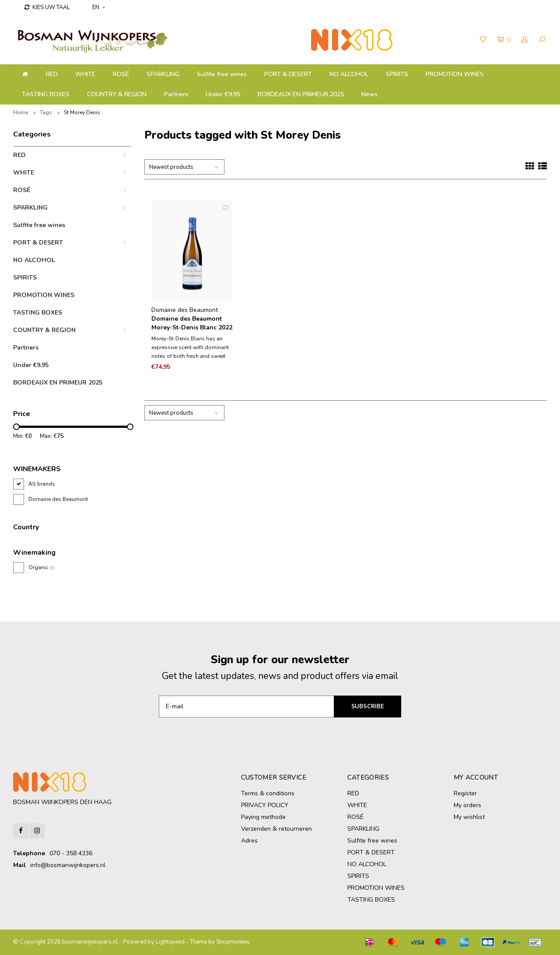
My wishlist (469, 817)
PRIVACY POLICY (265, 805)
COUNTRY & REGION (117, 94)
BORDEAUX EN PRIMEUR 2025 (301, 94)
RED (52, 74)
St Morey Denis (82, 112)
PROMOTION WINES (455, 74)
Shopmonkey (233, 942)
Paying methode (263, 817)
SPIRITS (397, 74)
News (369, 94)
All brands (42, 484)
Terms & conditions (268, 793)
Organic (42, 567)
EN (99, 7)
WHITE (85, 74)
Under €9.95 (223, 94)
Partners (176, 94)
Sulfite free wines (222, 74)
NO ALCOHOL (349, 74)
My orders (467, 805)
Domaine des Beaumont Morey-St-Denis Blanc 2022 (192, 323)
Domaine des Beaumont (58, 499)
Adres (249, 841)
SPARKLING (163, 74)
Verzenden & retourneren (276, 829)
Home (21, 112)
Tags (46, 112)
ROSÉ (121, 74)
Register (465, 793)
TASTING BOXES (46, 94)
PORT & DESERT (288, 74)
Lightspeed (170, 942)
